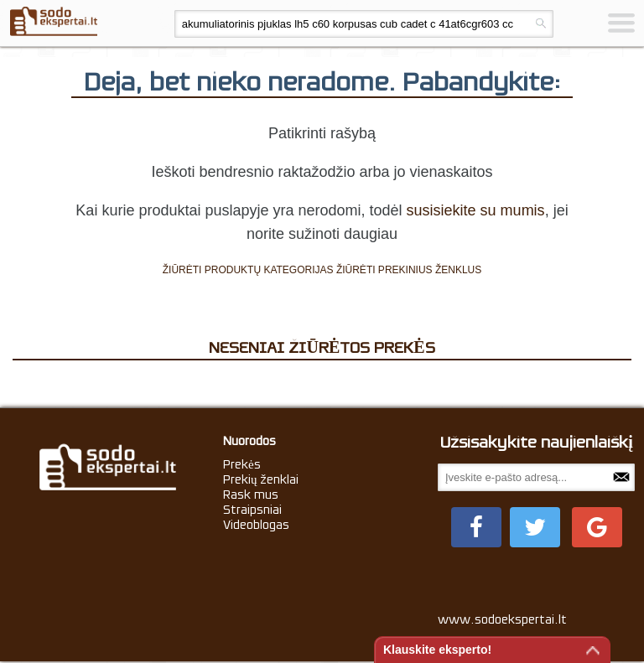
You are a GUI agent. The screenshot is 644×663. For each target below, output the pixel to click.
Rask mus (251, 495)
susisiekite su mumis (476, 210)
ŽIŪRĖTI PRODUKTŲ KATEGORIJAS (248, 270)
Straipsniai (252, 510)
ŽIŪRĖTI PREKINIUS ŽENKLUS (409, 270)
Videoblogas (256, 525)
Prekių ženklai (261, 479)
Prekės (242, 464)
